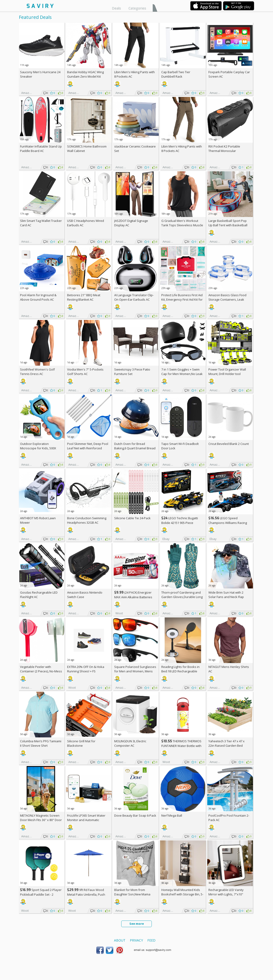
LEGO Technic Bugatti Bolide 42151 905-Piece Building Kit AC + (180, 523)
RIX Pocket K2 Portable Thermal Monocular (224, 149)
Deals (116, 8)
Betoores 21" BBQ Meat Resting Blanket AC (84, 297)
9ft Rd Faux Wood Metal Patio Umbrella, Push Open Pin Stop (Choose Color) (88, 894)
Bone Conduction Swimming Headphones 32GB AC (87, 520)
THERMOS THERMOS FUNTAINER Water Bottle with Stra (181, 746)
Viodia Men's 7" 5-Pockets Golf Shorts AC (85, 372)
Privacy (136, 940)
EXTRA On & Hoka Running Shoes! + (86, 669)
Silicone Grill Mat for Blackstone (81, 743)
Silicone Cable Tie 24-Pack (132, 518)
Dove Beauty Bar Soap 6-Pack (135, 815)
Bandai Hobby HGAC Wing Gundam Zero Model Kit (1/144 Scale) (85, 76)
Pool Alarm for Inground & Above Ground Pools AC (38, 297)
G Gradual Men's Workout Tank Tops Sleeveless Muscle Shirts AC (182, 225)
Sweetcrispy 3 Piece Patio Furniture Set (132, 372)
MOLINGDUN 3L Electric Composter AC (130, 743)
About (120, 940)
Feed (151, 940)
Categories (137, 8)
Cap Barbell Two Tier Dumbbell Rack (176, 74)
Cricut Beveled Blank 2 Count (229, 444)
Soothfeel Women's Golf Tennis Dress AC (37, 372)
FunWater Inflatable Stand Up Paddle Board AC (41, 149)
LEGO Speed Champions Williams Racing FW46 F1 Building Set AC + (228, 523)
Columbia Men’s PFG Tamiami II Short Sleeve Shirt (41, 743)
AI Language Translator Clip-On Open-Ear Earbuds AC (134, 297)
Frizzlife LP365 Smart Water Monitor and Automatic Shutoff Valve (86, 820)
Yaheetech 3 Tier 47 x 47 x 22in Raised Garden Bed (226, 743)
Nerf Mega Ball (172, 815)
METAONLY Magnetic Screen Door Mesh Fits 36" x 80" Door (41, 818)
